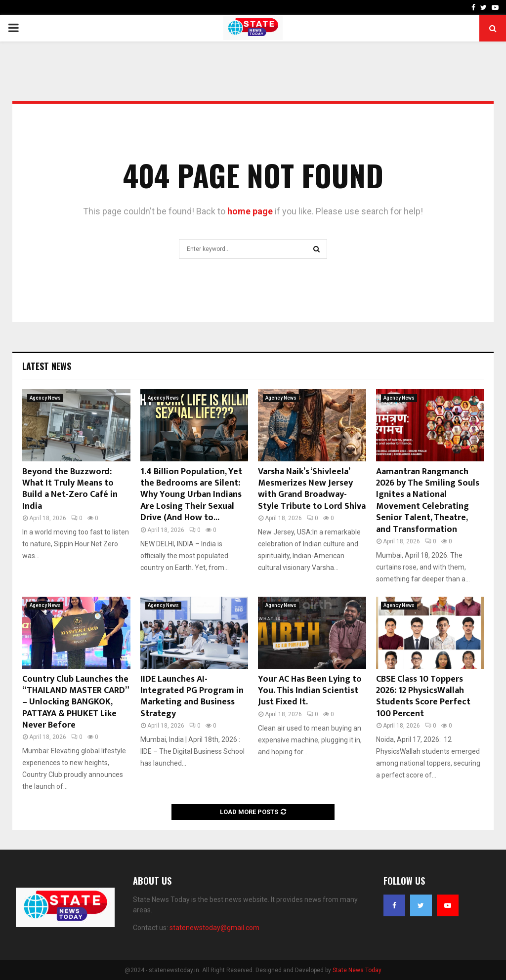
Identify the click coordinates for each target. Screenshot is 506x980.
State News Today (357, 970)
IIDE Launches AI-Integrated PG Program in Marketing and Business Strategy (192, 696)
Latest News (47, 366)
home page (250, 211)
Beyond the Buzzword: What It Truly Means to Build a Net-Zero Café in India (70, 489)
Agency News (45, 398)
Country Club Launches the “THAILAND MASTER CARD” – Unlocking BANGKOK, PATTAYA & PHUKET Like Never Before (75, 702)
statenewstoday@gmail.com (214, 928)
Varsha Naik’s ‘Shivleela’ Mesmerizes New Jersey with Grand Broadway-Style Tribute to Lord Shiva (312, 489)
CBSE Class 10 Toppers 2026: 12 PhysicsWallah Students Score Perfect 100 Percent (423, 696)
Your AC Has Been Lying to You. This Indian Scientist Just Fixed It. (310, 691)
